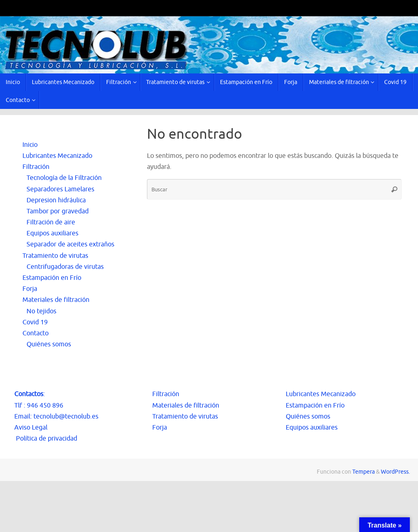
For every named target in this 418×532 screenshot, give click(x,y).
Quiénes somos (49, 344)
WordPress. (395, 472)
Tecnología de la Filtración (64, 178)
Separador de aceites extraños (70, 244)
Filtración (36, 167)
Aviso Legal (31, 428)
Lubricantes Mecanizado (57, 156)
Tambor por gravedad (58, 211)
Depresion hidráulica (56, 200)
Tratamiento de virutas (55, 256)
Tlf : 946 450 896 (39, 406)
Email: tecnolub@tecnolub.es (56, 417)
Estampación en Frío (52, 278)
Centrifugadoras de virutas (65, 267)
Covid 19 (35, 322)
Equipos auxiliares (52, 233)
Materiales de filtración (56, 300)
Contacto (36, 333)
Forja (30, 289)
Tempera (364, 472)
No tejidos (41, 311)
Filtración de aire (51, 222)
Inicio (30, 145)
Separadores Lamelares (60, 189)
